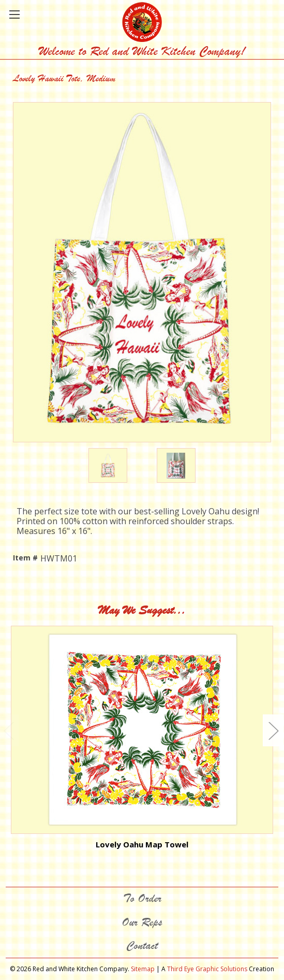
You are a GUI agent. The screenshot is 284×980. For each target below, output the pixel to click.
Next (273, 730)
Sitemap (143, 969)
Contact (142, 946)
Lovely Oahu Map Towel (142, 844)
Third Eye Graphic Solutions (207, 969)
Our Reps (142, 922)
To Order (142, 898)
